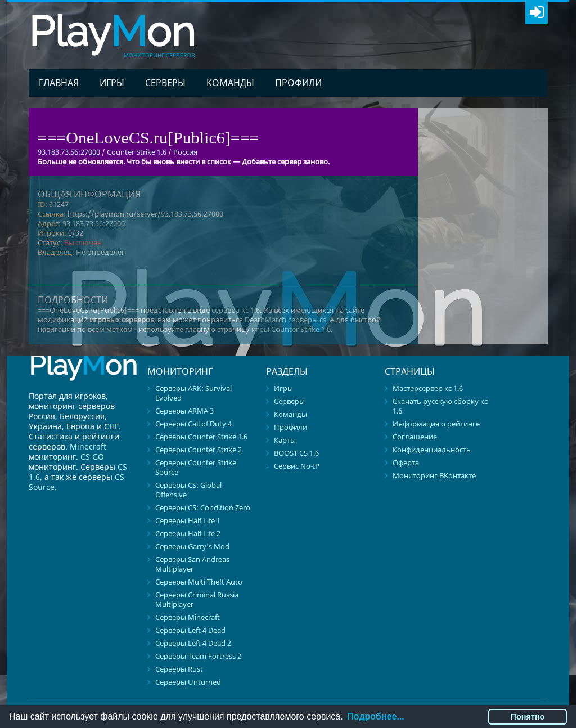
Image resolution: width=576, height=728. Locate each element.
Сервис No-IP (297, 466)
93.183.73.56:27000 (94, 223)
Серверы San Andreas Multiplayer (192, 564)
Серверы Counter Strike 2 (199, 450)
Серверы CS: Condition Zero (203, 507)
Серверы (165, 83)
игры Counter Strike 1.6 (291, 329)
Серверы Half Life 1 (188, 520)
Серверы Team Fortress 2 (198, 656)
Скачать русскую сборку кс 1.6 (440, 406)
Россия (185, 152)
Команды (230, 83)
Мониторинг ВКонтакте (434, 475)
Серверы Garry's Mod (192, 546)
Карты (285, 440)
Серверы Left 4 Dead (190, 630)
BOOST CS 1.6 (296, 453)
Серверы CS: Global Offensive (188, 490)
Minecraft (88, 446)
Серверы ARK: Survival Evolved (193, 393)
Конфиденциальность (432, 450)
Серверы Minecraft (188, 617)
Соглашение (415, 437)
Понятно (528, 717)
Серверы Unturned (188, 682)
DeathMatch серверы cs (285, 320)
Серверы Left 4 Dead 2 (193, 643)
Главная (59, 83)
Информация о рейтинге (436, 424)
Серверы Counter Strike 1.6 (201, 437)
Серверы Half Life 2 (188, 533)
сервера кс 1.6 (236, 310)
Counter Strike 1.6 (137, 152)
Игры (112, 83)
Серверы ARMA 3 (184, 411)
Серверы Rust (179, 669)
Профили (298, 83)
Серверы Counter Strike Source (196, 467)
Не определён (101, 252)
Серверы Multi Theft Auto (199, 582)
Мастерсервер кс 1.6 (428, 388)
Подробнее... (375, 716)
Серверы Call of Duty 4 (193, 424)
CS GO (92, 457)
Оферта (406, 462)
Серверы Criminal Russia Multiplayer (197, 599)
